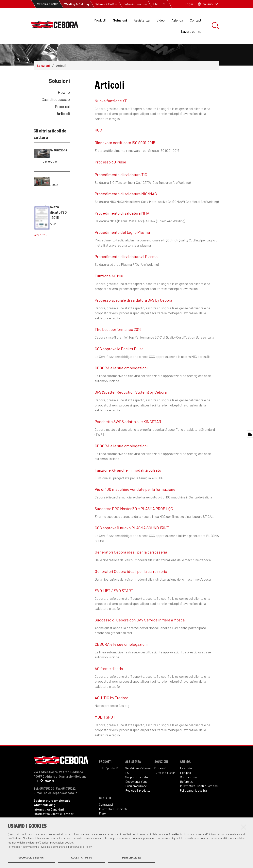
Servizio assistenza (138, 781)
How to (64, 105)
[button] (208, 4)
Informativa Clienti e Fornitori (199, 799)
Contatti (196, 20)
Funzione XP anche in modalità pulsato (128, 483)
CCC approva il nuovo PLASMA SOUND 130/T (132, 541)
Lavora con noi (192, 31)
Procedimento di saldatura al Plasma (126, 270)
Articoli (63, 127)
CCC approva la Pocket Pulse (119, 362)
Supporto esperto (137, 790)
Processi (62, 120)
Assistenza (142, 20)
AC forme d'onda (109, 682)
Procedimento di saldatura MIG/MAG (126, 207)
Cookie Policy (84, 847)
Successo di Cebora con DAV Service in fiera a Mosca (140, 633)
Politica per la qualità (193, 804)
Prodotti (100, 20)
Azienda (177, 20)
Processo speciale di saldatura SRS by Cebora (133, 313)
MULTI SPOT (105, 730)
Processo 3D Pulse (110, 175)
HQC (98, 143)
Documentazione (136, 795)
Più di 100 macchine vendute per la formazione (135, 502)
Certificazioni (189, 790)
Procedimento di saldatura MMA (122, 226)
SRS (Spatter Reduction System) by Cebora (131, 405)
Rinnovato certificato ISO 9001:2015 (125, 156)
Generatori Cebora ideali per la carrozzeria (131, 565)
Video (161, 20)
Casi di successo (56, 113)
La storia (186, 781)
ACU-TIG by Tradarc (111, 711)
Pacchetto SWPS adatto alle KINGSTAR (128, 435)
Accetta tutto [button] (81, 858)
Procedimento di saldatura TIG (121, 188)
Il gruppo (186, 786)
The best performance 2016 (118, 343)
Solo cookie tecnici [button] (31, 858)
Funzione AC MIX (109, 289)
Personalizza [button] (132, 858)
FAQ (128, 786)
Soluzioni (120, 20)
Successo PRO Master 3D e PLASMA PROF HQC (134, 522)
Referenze (187, 795)
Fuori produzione (136, 799)
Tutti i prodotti (108, 781)
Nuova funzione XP (111, 114)
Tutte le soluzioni (165, 786)
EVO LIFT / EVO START (114, 604)
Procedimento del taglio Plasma (122, 245)
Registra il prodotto (138, 804)
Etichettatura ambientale (52, 814)
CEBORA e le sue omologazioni (121, 381)
